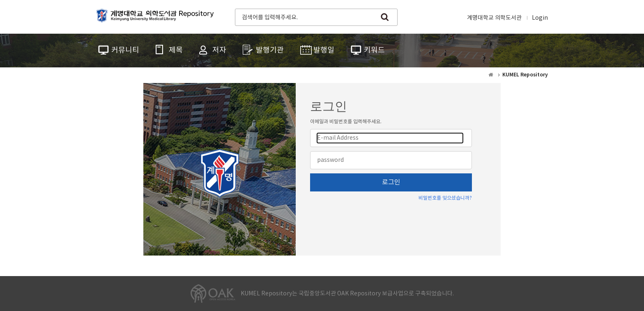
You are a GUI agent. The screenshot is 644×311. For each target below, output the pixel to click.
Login (540, 18)
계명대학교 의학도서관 (494, 18)
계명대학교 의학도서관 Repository (157, 16)
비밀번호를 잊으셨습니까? (445, 198)
